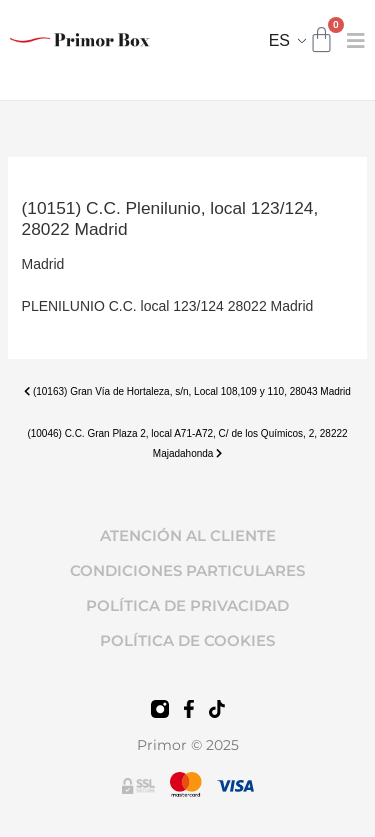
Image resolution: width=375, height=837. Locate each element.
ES (279, 40)
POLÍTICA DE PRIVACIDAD (187, 605)
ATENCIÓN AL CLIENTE (188, 535)
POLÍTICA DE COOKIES (187, 640)
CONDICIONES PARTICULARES (187, 570)
